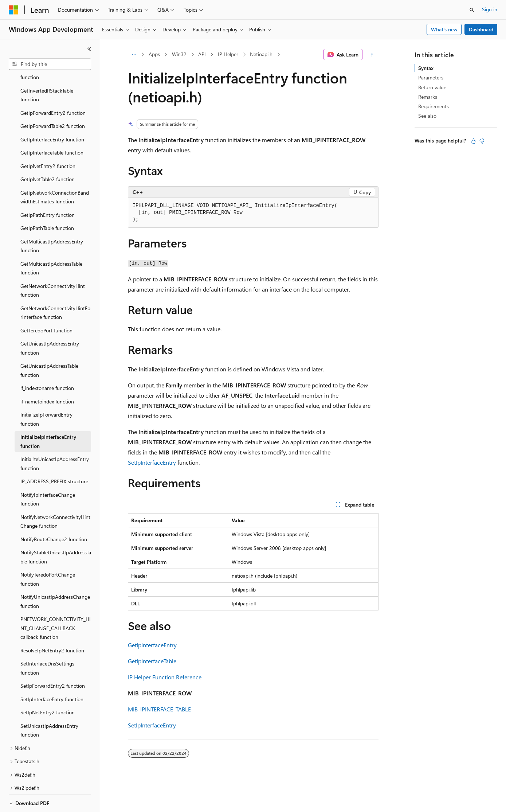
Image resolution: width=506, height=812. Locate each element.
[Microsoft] (13, 10)
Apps (154, 54)
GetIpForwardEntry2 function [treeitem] (53, 88)
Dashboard (481, 29)
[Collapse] (89, 49)
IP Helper (228, 54)
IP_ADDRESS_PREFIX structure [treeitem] (54, 456)
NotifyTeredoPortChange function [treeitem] (48, 554)
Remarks (428, 97)
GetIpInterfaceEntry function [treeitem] (52, 114)
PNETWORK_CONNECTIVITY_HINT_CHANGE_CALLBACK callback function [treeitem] (56, 603)
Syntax (426, 68)
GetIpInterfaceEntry (152, 645)
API (202, 54)
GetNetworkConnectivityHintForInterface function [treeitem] (55, 288)
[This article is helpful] (473, 141)
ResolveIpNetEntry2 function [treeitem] (52, 625)
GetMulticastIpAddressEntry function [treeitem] (52, 221)
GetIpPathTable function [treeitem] (47, 203)
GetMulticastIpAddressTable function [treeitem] (51, 243)
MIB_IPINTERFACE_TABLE (159, 709)
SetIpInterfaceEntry (152, 462)
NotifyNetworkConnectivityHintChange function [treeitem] (55, 496)
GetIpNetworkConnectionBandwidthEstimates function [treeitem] (55, 172)
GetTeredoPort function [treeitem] (46, 305)
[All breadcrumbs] (134, 55)
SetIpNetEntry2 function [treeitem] (48, 687)
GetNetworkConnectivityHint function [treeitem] (53, 265)
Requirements (434, 106)
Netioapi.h (261, 54)
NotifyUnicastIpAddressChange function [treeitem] (55, 576)
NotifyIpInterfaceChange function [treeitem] (48, 474)
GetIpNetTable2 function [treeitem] (48, 154)
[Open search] (472, 10)
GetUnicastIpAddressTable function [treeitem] (49, 345)
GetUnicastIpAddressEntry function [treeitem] (50, 323)
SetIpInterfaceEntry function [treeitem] (52, 674)
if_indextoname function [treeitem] (47, 363)
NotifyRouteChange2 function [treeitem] (54, 514)
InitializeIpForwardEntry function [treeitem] (46, 394)
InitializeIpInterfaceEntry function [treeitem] (48, 416)
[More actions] (372, 55)
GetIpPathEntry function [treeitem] (48, 190)
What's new (444, 29)
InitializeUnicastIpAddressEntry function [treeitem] (55, 438)
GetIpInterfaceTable (152, 661)
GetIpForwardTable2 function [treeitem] (53, 101)
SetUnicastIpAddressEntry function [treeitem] (49, 705)
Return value (432, 87)
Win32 (179, 54)
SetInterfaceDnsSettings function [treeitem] (47, 643)
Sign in (490, 9)
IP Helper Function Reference (165, 677)
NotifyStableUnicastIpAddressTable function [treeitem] (56, 532)
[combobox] (50, 64)
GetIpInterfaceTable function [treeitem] (52, 127)
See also (427, 116)
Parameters (431, 77)
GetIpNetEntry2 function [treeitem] (48, 141)
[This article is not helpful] (482, 141)
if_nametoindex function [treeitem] (47, 376)
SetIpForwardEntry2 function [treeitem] (53, 661)
